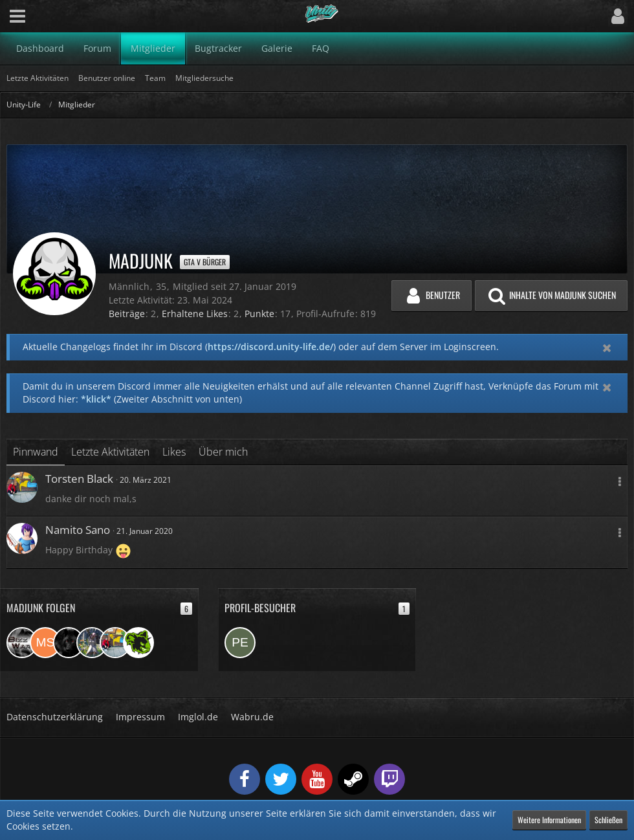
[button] (17, 16)
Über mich (223, 452)
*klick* (96, 399)
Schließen (608, 820)
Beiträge (127, 314)
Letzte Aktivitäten (110, 452)
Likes (174, 452)
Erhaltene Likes (195, 314)
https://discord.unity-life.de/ (270, 347)
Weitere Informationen (549, 820)
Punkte (259, 314)
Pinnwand (36, 452)
